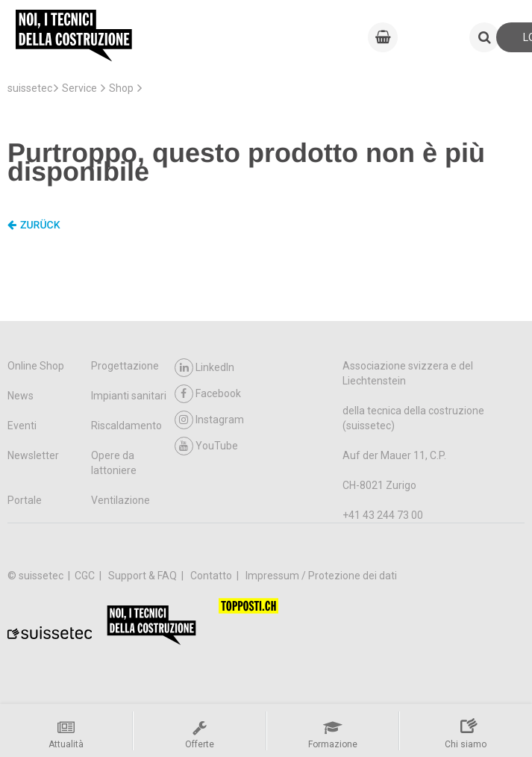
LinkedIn (204, 368)
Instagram (209, 420)
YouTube (206, 446)
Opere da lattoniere (114, 463)
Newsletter (33, 455)
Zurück (34, 225)
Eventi (22, 426)
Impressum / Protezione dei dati (321, 576)
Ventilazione (121, 500)
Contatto (212, 576)
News (21, 396)
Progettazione (125, 366)
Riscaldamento (126, 426)
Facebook (208, 394)
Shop (121, 88)
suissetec (30, 88)
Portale (25, 500)
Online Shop (36, 366)
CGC (86, 576)
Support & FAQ (144, 576)
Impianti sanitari (129, 396)
